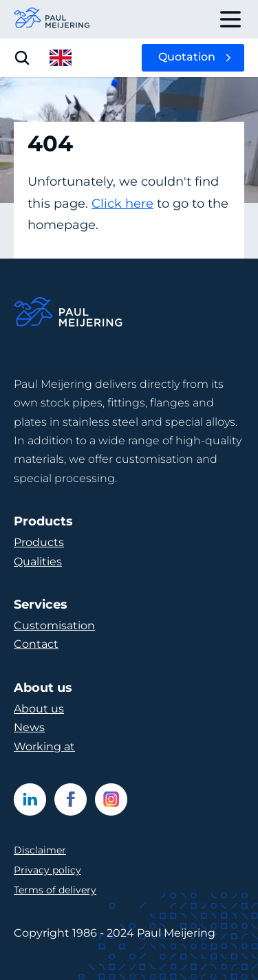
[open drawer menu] (230, 19)
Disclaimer (40, 850)
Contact (36, 644)
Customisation (54, 625)
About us (39, 709)
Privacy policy (47, 870)
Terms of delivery (55, 890)
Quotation (187, 57)
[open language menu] (61, 58)
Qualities (38, 562)
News (29, 727)
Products (39, 542)
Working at (44, 747)
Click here (122, 204)
